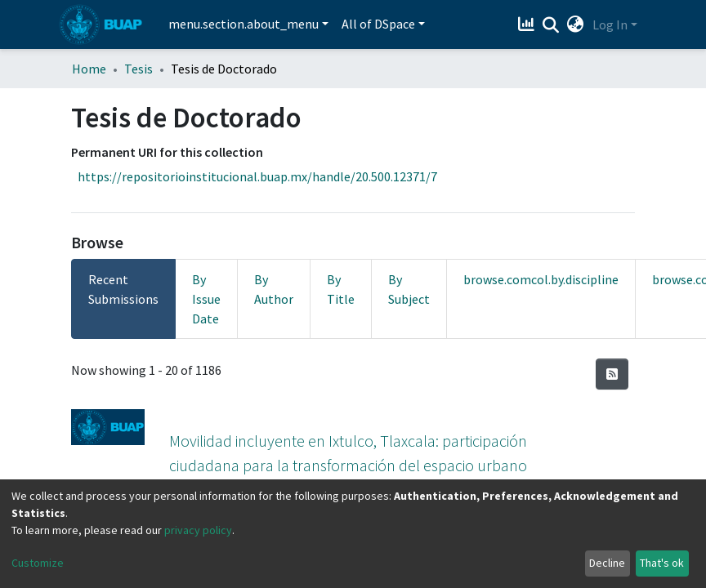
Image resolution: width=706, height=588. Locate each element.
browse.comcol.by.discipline (541, 279)
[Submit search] (551, 25)
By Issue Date (206, 299)
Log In (610, 24)
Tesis (139, 69)
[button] (576, 24)
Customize (38, 563)
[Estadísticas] (528, 24)
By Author (274, 289)
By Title (341, 289)
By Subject (409, 289)
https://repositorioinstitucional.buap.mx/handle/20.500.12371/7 (257, 176)
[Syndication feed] (612, 374)
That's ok (662, 563)
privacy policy (198, 530)
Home (89, 69)
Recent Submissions (123, 289)
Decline (607, 563)
